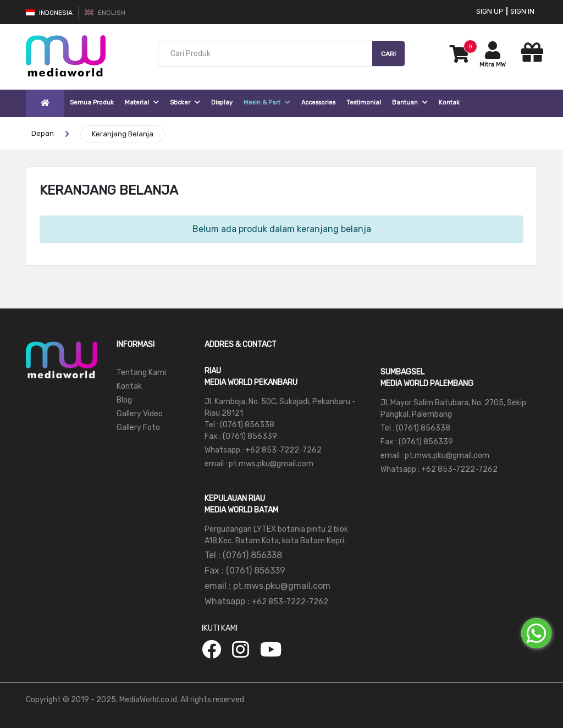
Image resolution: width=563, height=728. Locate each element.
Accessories (318, 103)
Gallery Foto (138, 428)
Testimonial (364, 103)
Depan (43, 133)
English (105, 13)
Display (222, 103)
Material (142, 103)
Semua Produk (92, 103)
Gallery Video (140, 414)
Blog (124, 400)
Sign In (522, 11)
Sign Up (490, 11)
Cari (388, 54)
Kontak (449, 103)
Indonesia (49, 13)
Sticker (185, 103)
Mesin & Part (267, 103)
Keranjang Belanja (123, 134)
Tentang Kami (141, 373)
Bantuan (410, 103)
